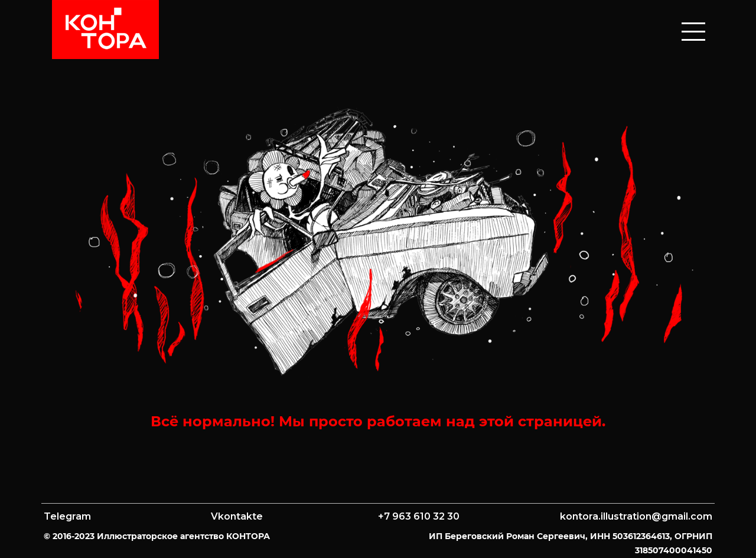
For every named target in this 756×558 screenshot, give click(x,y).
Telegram (67, 516)
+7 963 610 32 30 (419, 516)
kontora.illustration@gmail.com (636, 516)
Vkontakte (237, 516)
